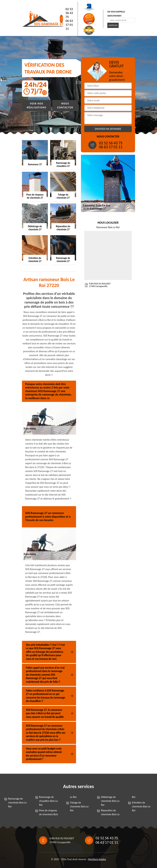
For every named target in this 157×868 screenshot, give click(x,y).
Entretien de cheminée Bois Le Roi (141, 806)
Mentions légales (97, 859)
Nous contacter (65, 105)
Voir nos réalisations (37, 105)
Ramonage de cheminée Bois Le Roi (17, 803)
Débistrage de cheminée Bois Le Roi (110, 801)
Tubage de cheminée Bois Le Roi (79, 806)
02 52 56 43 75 (69, 13)
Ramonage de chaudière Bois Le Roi (49, 801)
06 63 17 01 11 (69, 25)
